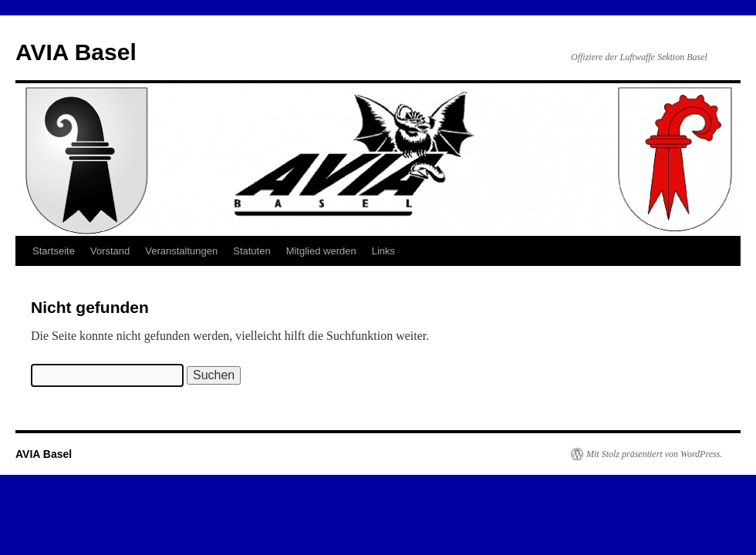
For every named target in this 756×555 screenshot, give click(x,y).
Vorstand (110, 251)
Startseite (54, 251)
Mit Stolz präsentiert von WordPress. (654, 454)
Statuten (251, 251)
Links (383, 251)
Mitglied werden (321, 251)
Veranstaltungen (181, 251)
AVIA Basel (76, 52)
